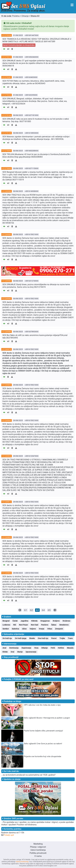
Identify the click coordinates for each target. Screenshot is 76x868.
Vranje (42, 629)
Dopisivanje (26, 648)
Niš (15, 625)
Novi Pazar (23, 625)
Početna (16, 16)
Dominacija (14, 648)
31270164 (7, 115)
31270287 (7, 77)
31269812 (7, 502)
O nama (38, 856)
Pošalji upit (9, 835)
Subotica (15, 629)
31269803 (7, 537)
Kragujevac (45, 621)
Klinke (5, 652)
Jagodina (24, 621)
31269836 (7, 456)
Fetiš (53, 648)
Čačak (15, 621)
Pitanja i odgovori (38, 847)
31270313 (7, 57)
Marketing (38, 844)
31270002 (7, 168)
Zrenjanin (59, 629)
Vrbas (50, 629)
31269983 (7, 281)
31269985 (7, 234)
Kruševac (66, 621)
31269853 (7, 385)
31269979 (7, 349)
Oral (12, 652)
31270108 (7, 133)
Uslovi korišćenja (38, 850)
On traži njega (21, 638)
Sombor (6, 629)
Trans (70, 638)
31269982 (7, 299)
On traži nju (7, 638)
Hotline (61, 648)
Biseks (32, 638)
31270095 (7, 151)
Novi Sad (35, 625)
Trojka (62, 638)
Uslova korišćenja (22, 862)
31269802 (7, 573)
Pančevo (45, 625)
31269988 (7, 191)
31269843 (7, 420)
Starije (20, 652)
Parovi (54, 638)
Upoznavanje (31, 652)
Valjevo (33, 629)
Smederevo (64, 625)
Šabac (54, 625)
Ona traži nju (43, 638)
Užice (24, 629)
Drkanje (25, 16)
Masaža (70, 648)
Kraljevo (56, 621)
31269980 (7, 332)
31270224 (7, 95)
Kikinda (34, 621)
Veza (36, 648)
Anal (4, 648)
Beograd (6, 621)
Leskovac (6, 625)
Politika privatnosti (38, 853)
